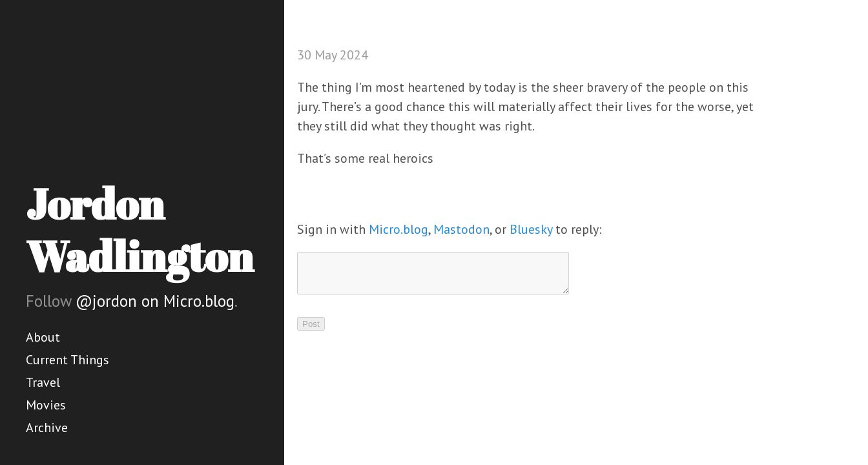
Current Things (67, 360)
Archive (47, 428)
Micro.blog (398, 229)
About (43, 337)
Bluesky (531, 229)
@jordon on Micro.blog (155, 301)
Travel (43, 382)
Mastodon (461, 229)
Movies (46, 405)
